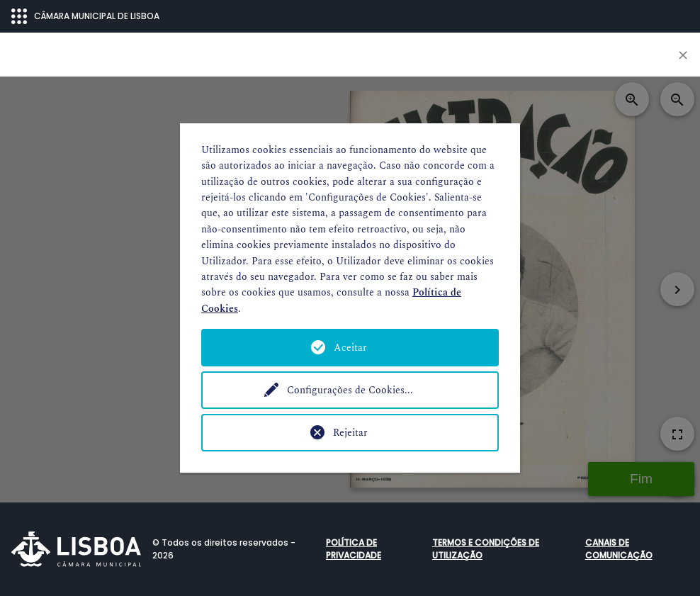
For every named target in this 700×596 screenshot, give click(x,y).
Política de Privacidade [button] (354, 549)
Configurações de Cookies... (350, 390)
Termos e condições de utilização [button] (486, 549)
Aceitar (350, 348)
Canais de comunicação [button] (619, 549)
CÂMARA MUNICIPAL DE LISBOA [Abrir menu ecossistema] (85, 16)
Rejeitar (350, 433)
